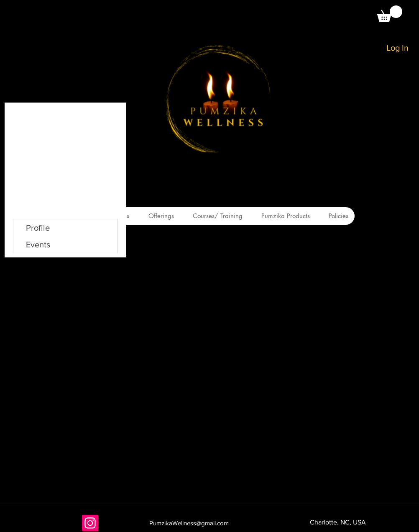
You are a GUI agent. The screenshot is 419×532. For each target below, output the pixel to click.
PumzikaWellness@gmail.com (189, 523)
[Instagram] (90, 523)
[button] (390, 14)
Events (38, 244)
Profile (38, 228)
